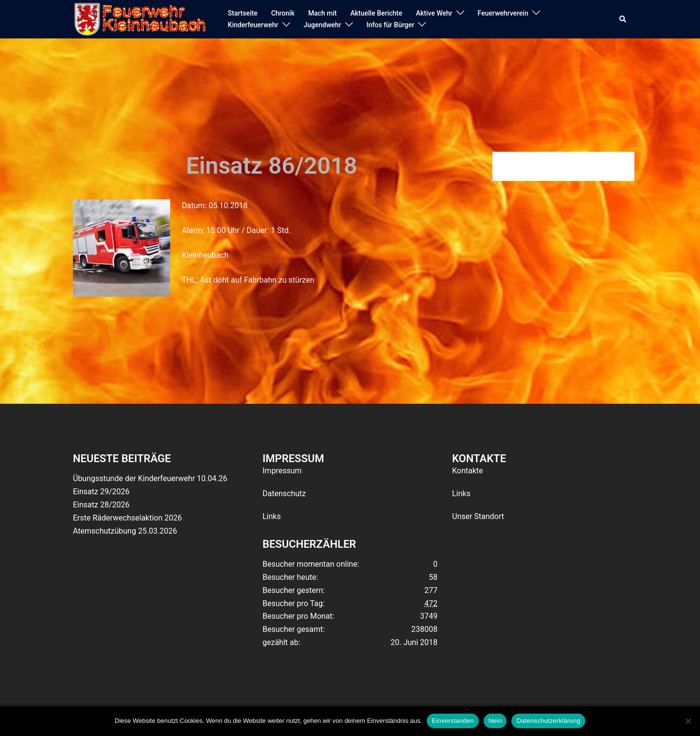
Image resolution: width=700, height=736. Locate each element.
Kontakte (468, 471)
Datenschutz (284, 494)
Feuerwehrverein (503, 13)
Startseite (243, 13)
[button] (623, 19)
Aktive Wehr (434, 13)
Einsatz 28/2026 (101, 505)
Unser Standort (478, 516)
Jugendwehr (323, 25)
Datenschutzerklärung (548, 721)
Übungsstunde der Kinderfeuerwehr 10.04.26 (150, 478)
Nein (495, 721)
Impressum (282, 471)
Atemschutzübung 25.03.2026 (125, 531)
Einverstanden (453, 721)
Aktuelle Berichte (376, 13)
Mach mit (323, 13)
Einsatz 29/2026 (101, 492)
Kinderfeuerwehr (253, 25)
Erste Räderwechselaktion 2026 (127, 518)
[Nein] (688, 721)
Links (272, 516)
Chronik (283, 13)
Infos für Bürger (390, 25)
